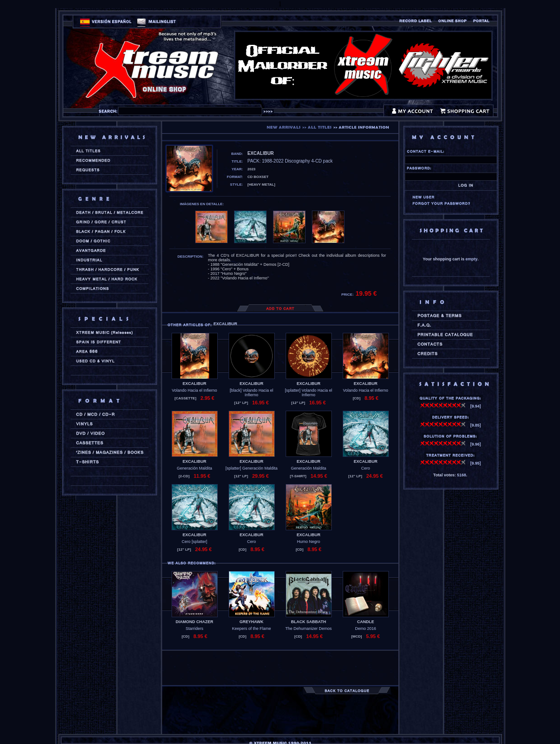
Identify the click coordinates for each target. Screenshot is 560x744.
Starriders (194, 629)
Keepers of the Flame (251, 629)
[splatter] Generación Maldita (251, 468)
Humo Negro (309, 542)
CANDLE (366, 622)
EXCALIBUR (194, 384)
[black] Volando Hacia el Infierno (251, 393)
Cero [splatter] (194, 542)
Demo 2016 (366, 629)
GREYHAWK (251, 622)
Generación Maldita (194, 468)
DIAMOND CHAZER (194, 622)
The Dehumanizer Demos (309, 629)
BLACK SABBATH (309, 622)
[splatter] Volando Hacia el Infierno (309, 393)
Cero (366, 468)
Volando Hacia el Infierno (194, 390)
